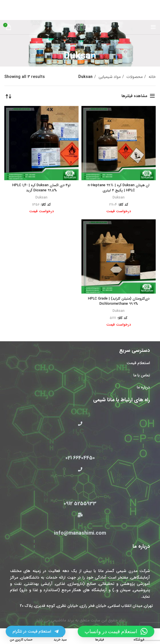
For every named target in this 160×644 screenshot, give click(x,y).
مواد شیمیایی (109, 77)
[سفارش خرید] (9, 96)
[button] (116, 631)
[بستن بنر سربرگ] (7, 4)
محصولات (134, 77)
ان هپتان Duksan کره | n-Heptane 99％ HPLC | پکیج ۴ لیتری (119, 188)
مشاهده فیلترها (134, 96)
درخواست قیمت (119, 211)
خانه (152, 77)
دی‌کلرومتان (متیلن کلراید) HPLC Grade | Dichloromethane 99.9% (119, 301)
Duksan (119, 198)
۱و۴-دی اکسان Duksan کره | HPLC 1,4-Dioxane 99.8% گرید (41, 188)
